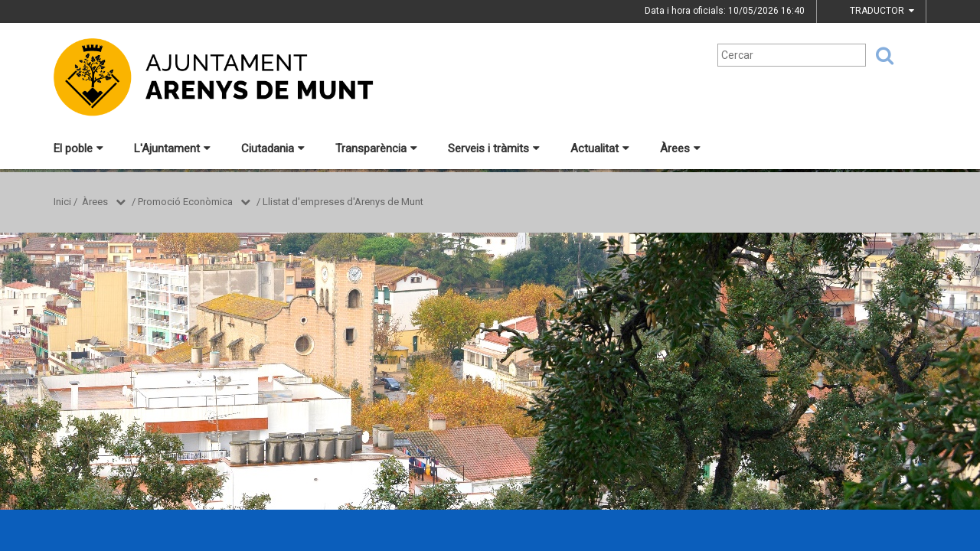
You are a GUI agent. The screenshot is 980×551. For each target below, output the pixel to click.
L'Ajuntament (172, 148)
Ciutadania (273, 148)
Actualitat (600, 148)
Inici (62, 202)
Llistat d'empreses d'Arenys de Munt (343, 202)
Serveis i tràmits (494, 148)
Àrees (680, 148)
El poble (78, 148)
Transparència (376, 148)
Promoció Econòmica (185, 202)
